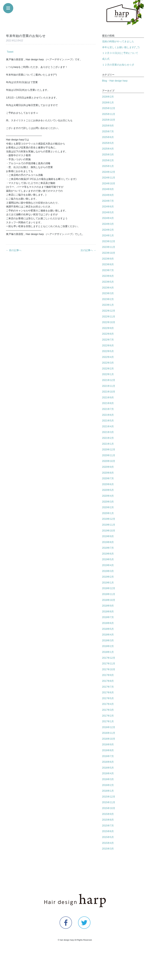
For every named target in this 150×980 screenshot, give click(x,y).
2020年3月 (108, 502)
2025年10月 (109, 120)
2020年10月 (109, 461)
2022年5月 (108, 351)
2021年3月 (108, 432)
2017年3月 (108, 710)
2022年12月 (109, 311)
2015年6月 (108, 831)
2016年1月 (108, 791)
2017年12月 (109, 658)
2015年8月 (108, 820)
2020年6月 (108, 484)
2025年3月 (108, 155)
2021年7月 (108, 409)
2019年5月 (108, 559)
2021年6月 (108, 415)
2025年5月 (108, 143)
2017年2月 (108, 716)
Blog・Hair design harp (115, 81)
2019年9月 (108, 536)
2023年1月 (108, 305)
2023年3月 (108, 293)
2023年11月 (109, 247)
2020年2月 (108, 507)
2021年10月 (109, 392)
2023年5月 (108, 282)
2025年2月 (108, 160)
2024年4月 (108, 218)
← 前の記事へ (14, 250)
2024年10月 (109, 183)
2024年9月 (108, 189)
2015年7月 (108, 826)
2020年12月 (109, 450)
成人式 (106, 59)
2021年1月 (108, 444)
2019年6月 (108, 554)
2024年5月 (108, 212)
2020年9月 (108, 467)
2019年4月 (108, 565)
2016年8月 (108, 750)
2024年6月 (108, 207)
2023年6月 (108, 276)
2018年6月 (108, 623)
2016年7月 (108, 756)
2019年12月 (109, 519)
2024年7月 (108, 201)
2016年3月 (108, 779)
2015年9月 (108, 814)
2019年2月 (108, 577)
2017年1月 (108, 721)
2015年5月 (108, 837)
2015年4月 (108, 843)
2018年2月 (108, 646)
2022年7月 (108, 340)
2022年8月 (108, 334)
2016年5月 (108, 768)
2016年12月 (109, 727)
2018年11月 (109, 594)
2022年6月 (108, 346)
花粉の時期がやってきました (118, 41)
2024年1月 (108, 235)
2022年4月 (108, 357)
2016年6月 (108, 762)
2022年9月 (108, 328)
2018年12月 (109, 588)
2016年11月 (109, 733)
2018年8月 (108, 612)
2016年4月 (108, 773)
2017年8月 (108, 681)
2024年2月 (108, 230)
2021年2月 (108, 438)
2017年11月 (109, 664)
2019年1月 (108, 583)
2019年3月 (108, 571)
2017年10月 (109, 669)
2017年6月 (108, 692)
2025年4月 (108, 149)
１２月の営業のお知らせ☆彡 (118, 65)
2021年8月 (108, 403)
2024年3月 (108, 224)
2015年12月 (109, 797)
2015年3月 (108, 849)
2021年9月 (108, 398)
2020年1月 (108, 513)
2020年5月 (108, 490)
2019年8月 (108, 542)
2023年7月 (108, 270)
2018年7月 (108, 617)
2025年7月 (108, 131)
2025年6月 (108, 137)
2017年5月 (108, 698)
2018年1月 (108, 652)
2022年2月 (108, 369)
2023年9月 (108, 259)
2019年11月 (109, 525)
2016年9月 (108, 745)
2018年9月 (108, 606)
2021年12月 (109, 380)
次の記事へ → (88, 250)
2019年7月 (108, 548)
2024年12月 (109, 172)
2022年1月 (108, 374)
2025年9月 (108, 126)
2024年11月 (109, 178)
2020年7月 (108, 478)
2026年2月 (108, 97)
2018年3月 (108, 640)
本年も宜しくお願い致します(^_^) (121, 47)
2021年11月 (109, 386)
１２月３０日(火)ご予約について (120, 53)
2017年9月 (108, 675)
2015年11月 (109, 802)
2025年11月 (109, 114)
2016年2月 (108, 785)
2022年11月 (109, 317)
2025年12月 (109, 108)
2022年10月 (109, 322)
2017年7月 (108, 687)
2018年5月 (108, 629)
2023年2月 (108, 299)
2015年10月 (109, 808)
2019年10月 (109, 531)
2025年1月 (108, 166)
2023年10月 (109, 253)
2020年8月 (108, 473)
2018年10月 (109, 600)
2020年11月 (109, 455)
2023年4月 (108, 288)
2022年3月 (108, 363)
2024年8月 (108, 195)
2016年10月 (109, 739)
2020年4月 (108, 496)
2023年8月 (108, 264)
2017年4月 (108, 704)
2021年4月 (108, 426)
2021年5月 (108, 421)
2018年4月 (108, 635)
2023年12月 (109, 241)
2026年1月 (108, 103)
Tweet (10, 52)
